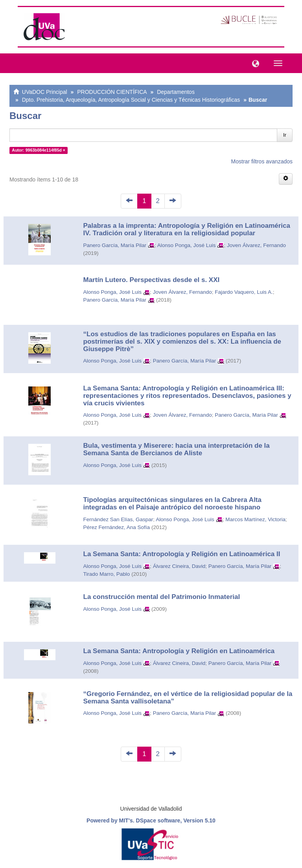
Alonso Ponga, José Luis (187, 245)
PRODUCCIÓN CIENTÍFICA (112, 92)
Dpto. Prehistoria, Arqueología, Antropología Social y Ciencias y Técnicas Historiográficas (131, 100)
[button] (254, 63)
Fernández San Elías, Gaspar (118, 519)
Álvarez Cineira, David (179, 566)
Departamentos (176, 92)
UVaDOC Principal (45, 92)
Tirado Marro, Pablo (107, 574)
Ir (285, 135)
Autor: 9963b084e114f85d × (39, 150)
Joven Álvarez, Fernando (256, 245)
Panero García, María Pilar (115, 245)
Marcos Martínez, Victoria (255, 519)
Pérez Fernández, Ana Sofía (117, 527)
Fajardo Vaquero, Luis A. (244, 292)
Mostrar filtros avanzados (262, 161)
